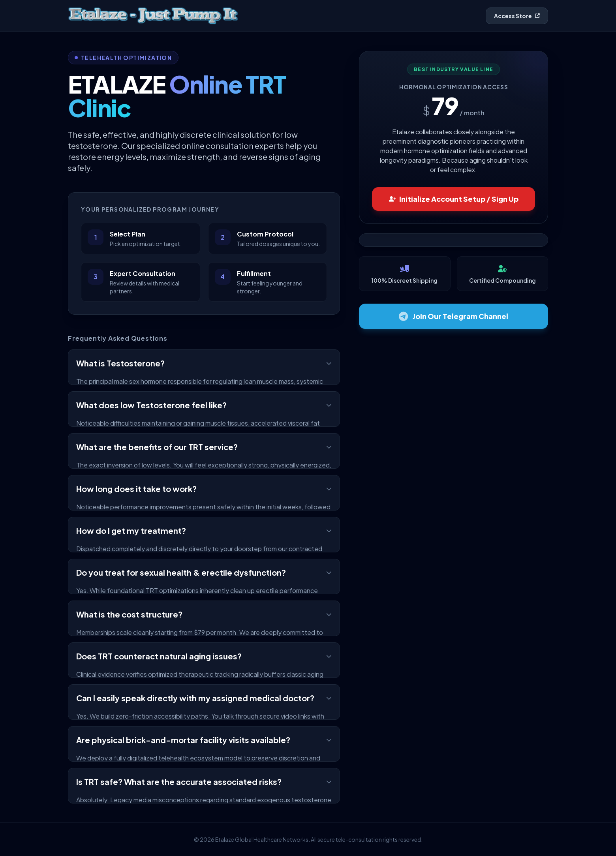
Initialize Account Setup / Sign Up (454, 199)
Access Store (517, 16)
